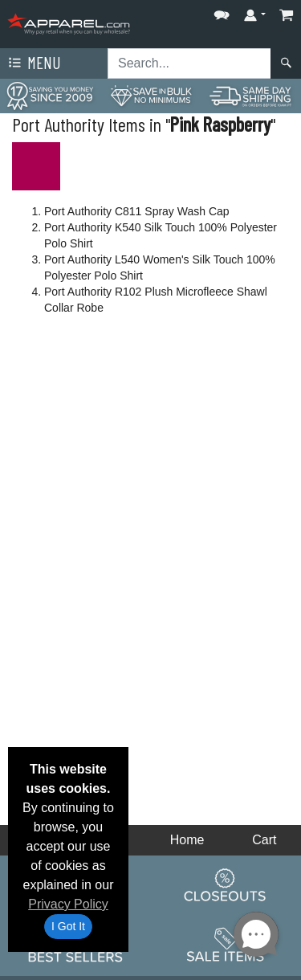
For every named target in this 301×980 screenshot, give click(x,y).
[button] (222, 12)
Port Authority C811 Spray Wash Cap (137, 211)
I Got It (68, 926)
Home (187, 840)
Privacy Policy (68, 904)
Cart (264, 840)
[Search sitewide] (189, 63)
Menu (33, 63)
